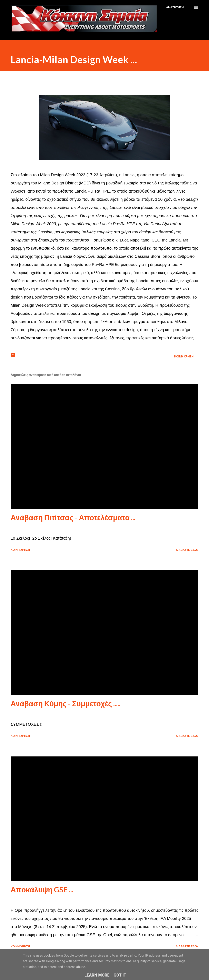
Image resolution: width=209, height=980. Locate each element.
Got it (120, 975)
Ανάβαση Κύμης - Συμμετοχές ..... (66, 703)
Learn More (97, 975)
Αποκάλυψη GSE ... (42, 890)
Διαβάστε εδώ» (187, 550)
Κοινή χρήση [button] (184, 356)
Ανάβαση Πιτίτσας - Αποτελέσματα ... (73, 517)
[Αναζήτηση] (175, 7)
